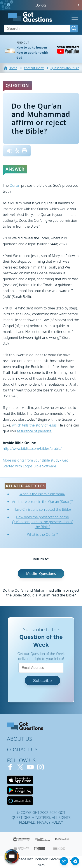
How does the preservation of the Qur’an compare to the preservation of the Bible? (42, 522)
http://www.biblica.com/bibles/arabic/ (32, 448)
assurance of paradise (34, 431)
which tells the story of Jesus (34, 425)
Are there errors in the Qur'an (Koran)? (42, 502)
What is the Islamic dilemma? (42, 494)
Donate (41, 5)
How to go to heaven (32, 47)
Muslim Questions (41, 574)
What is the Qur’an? (43, 534)
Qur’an (15, 185)
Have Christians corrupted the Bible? (42, 509)
